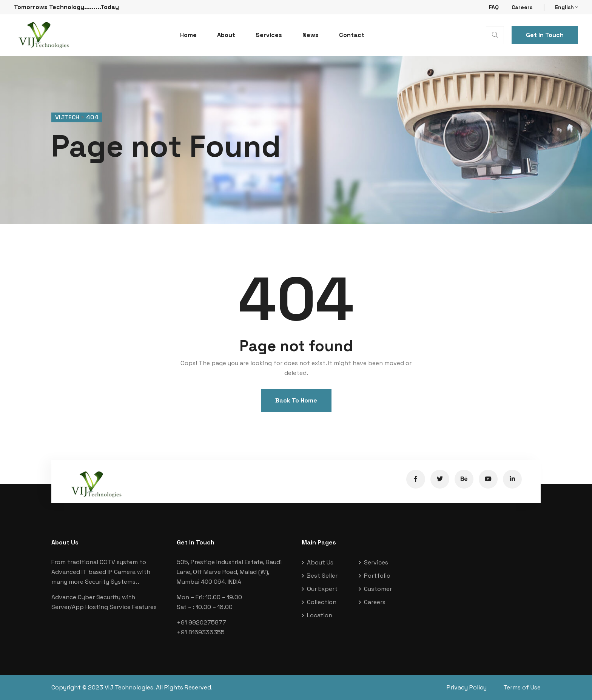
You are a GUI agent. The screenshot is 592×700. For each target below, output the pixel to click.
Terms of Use (522, 687)
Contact (352, 35)
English (567, 7)
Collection (322, 602)
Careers (522, 7)
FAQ (494, 7)
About (226, 35)
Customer (378, 589)
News (311, 35)
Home (188, 35)
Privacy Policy (467, 687)
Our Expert (322, 589)
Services (269, 35)
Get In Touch (545, 35)
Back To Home (296, 400)
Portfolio (377, 576)
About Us (320, 562)
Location (320, 615)
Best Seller (322, 576)
